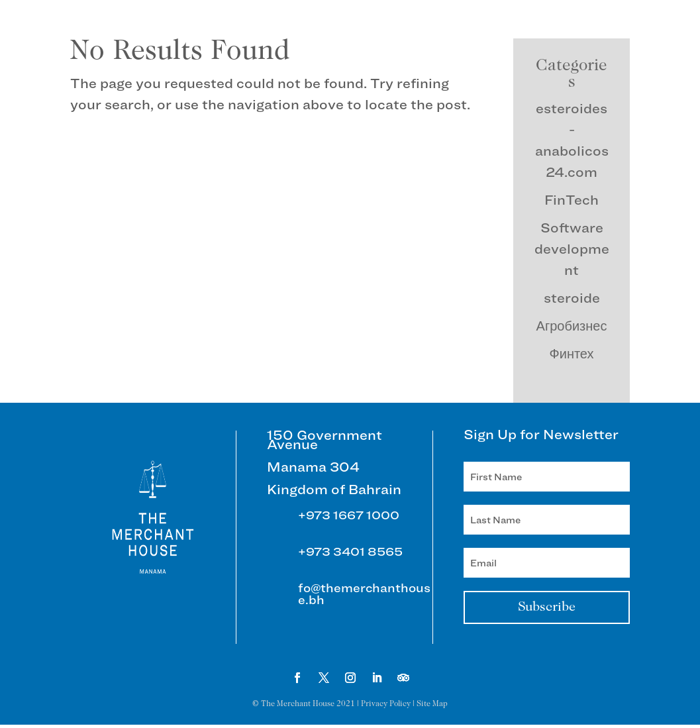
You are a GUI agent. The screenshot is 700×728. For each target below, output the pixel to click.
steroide (572, 298)
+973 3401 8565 (350, 551)
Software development (572, 249)
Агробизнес (572, 326)
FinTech (572, 200)
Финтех (572, 354)
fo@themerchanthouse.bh (364, 594)
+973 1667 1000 (349, 515)
